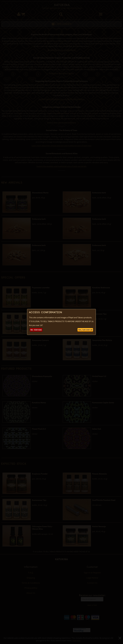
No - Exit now (36, 330)
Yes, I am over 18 (85, 330)
